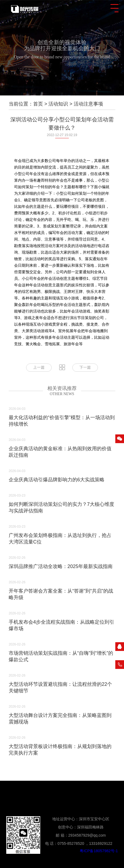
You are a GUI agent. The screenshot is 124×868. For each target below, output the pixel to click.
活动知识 (58, 104)
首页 (38, 104)
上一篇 (39, 367)
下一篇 (85, 367)
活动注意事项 (88, 104)
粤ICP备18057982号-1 (99, 851)
